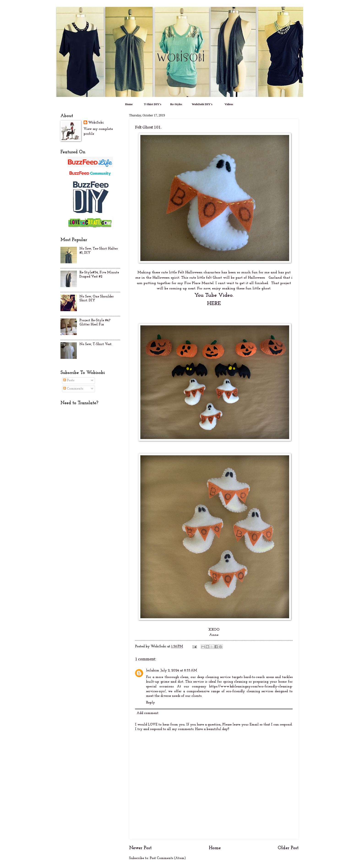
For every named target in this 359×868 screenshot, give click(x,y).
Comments (73, 389)
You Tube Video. (214, 295)
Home (129, 104)
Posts (69, 380)
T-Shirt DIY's (153, 104)
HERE (214, 304)
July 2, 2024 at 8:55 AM (179, 671)
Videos (229, 104)
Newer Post (140, 848)
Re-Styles (176, 104)
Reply (151, 703)
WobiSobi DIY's (202, 104)
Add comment (148, 713)
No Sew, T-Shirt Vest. (96, 344)
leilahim (153, 671)
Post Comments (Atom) (168, 858)
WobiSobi (96, 123)
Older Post (288, 848)
